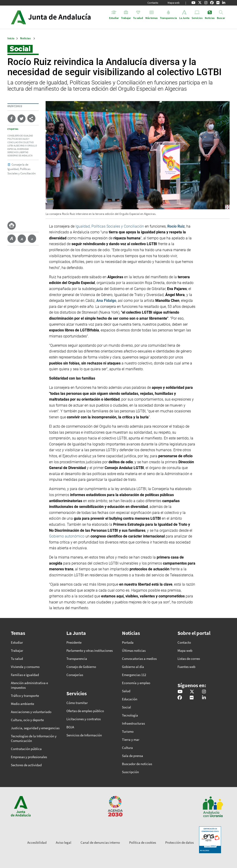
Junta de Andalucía (18, 17)
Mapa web (174, 3)
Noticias (25, 38)
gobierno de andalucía (20, 156)
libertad (23, 152)
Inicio (64, 17)
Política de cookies (143, 842)
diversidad (23, 149)
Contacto (153, 3)
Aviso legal (64, 842)
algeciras (19, 146)
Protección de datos (179, 842)
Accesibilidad (37, 842)
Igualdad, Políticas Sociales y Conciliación (110, 226)
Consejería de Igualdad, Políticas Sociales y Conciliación (22, 169)
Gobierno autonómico (67, 536)
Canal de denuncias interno (100, 842)
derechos (13, 152)
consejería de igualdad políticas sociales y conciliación (20, 139)
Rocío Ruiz (176, 226)
